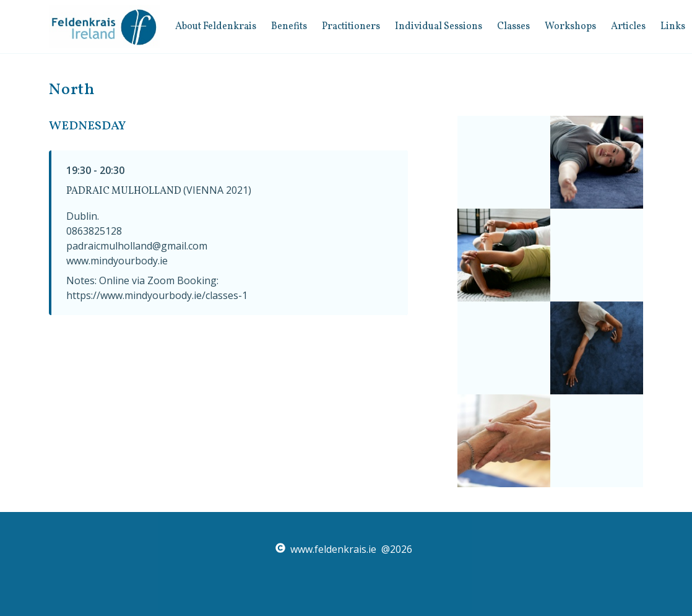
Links (673, 27)
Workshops (570, 27)
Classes (513, 27)
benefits (289, 27)
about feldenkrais (216, 27)
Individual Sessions (439, 27)
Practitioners (351, 27)
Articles (628, 27)
